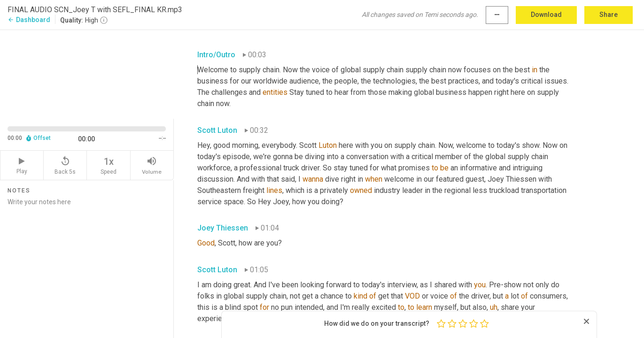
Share (609, 15)
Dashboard (29, 20)
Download (546, 15)
